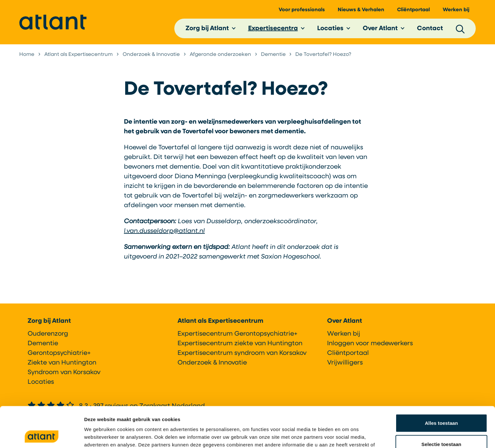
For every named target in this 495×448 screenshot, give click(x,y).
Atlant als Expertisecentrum (220, 323)
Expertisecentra (273, 29)
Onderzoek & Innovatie (212, 365)
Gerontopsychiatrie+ (59, 355)
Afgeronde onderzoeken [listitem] (220, 55)
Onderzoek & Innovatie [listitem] (151, 55)
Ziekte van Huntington (62, 365)
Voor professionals (302, 10)
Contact (430, 29)
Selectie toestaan (441, 406)
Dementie (43, 346)
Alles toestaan (441, 385)
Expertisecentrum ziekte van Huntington (240, 346)
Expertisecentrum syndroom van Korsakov (242, 355)
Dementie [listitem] (273, 55)
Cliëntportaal (413, 10)
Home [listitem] (27, 55)
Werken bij (456, 10)
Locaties (330, 29)
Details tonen (347, 435)
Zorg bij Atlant (207, 29)
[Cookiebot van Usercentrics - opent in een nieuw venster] (42, 435)
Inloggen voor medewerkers (370, 346)
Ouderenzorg (48, 336)
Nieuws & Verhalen (361, 10)
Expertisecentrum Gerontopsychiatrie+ (238, 336)
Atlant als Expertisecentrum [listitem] (78, 55)
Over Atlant (380, 29)
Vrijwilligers (345, 365)
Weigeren (441, 427)
